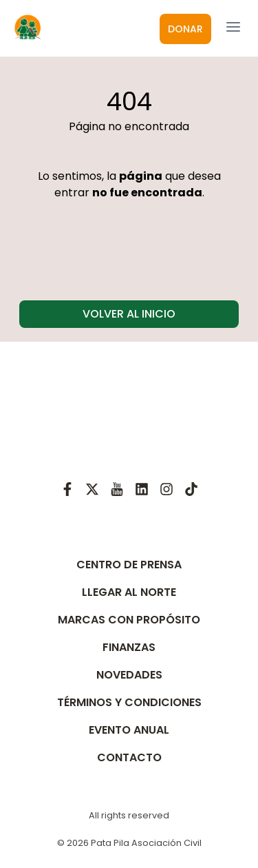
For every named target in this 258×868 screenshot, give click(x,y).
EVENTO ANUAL (129, 730)
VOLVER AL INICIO (129, 314)
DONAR (185, 29)
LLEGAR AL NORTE (129, 592)
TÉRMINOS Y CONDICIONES (129, 702)
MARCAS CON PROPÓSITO (129, 620)
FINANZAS (129, 647)
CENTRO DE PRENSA (129, 565)
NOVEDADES (129, 675)
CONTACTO (129, 757)
